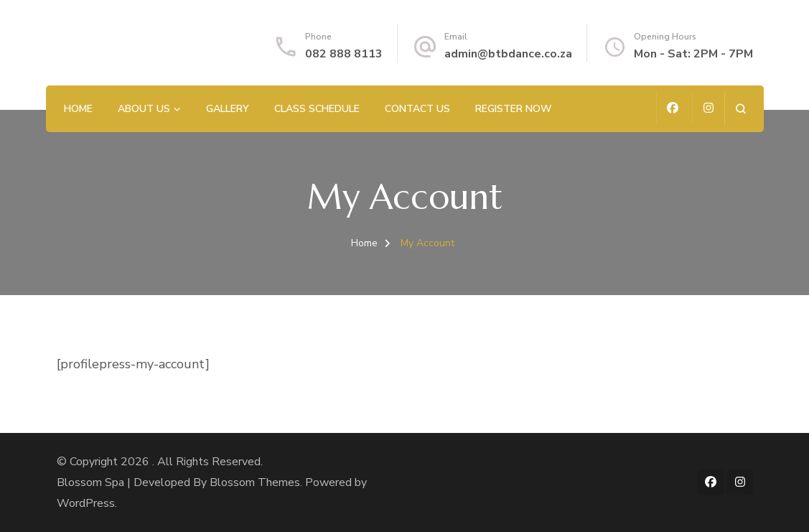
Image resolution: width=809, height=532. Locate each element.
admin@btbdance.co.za (508, 54)
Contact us (417, 109)
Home (78, 109)
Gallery (228, 109)
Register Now (514, 109)
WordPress (86, 503)
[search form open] (740, 109)
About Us (144, 109)
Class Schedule (317, 109)
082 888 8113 (344, 54)
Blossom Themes (255, 482)
